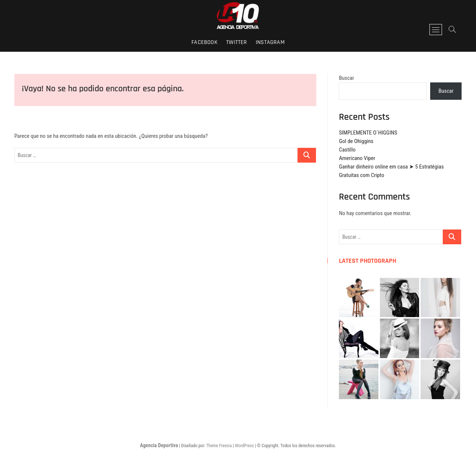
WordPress (244, 446)
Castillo (347, 150)
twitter (237, 42)
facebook (205, 42)
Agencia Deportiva (159, 445)
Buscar (346, 78)
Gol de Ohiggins (356, 141)
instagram (270, 42)
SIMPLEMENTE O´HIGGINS (368, 133)
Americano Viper (357, 158)
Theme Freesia (219, 446)
